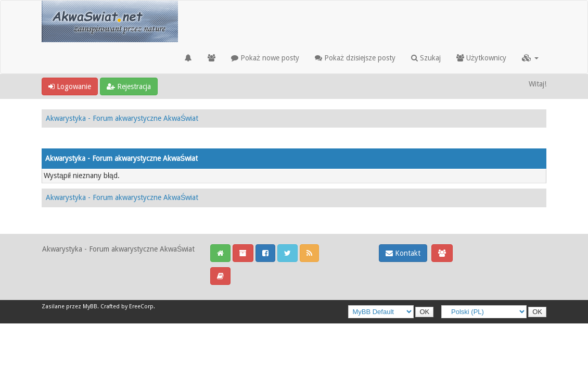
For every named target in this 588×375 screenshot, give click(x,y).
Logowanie (70, 86)
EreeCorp (141, 307)
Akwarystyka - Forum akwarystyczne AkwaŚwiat (122, 118)
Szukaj (426, 58)
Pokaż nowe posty (265, 58)
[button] (530, 58)
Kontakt (403, 253)
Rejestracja (129, 86)
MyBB (90, 307)
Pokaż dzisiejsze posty (355, 58)
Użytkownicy (481, 58)
